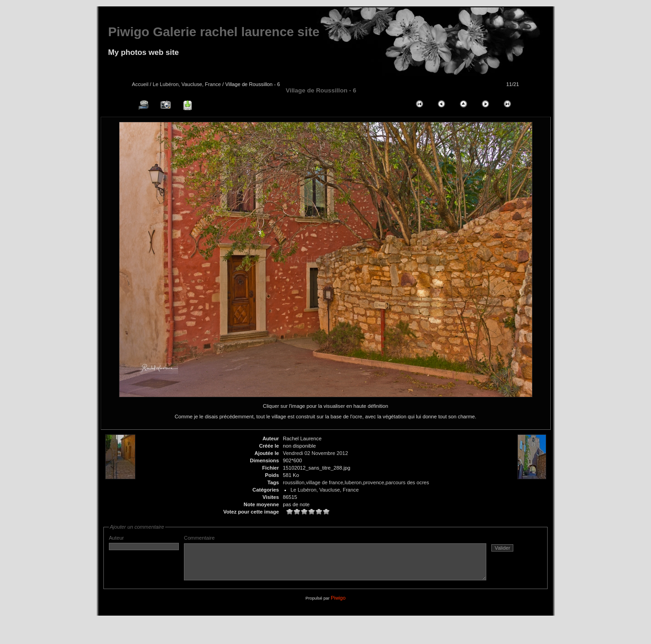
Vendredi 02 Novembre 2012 (315, 453)
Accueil (140, 84)
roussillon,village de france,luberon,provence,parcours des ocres (356, 482)
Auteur (144, 543)
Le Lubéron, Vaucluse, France (187, 84)
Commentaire (353, 561)
